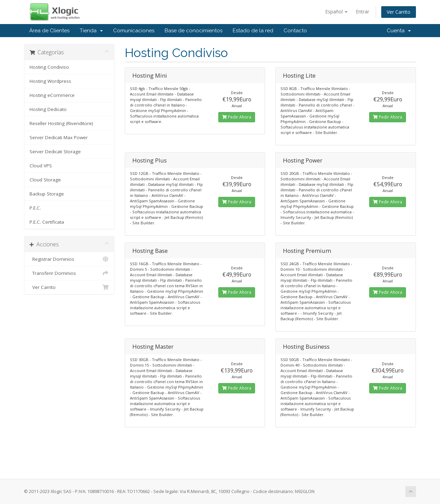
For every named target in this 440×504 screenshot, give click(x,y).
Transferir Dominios (69, 273)
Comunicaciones (134, 31)
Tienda (91, 31)
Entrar (362, 12)
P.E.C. (35, 208)
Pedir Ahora (237, 117)
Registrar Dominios (69, 259)
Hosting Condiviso (49, 67)
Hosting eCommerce (52, 95)
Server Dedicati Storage (55, 152)
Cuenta (399, 31)
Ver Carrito (399, 12)
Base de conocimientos (194, 31)
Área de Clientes (49, 31)
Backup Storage (47, 194)
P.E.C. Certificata (47, 222)
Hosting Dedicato (48, 109)
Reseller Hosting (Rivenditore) (61, 123)
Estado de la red (253, 31)
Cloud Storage (45, 180)
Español (336, 12)
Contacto (295, 31)
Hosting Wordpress (50, 81)
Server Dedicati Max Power (59, 137)
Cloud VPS (41, 166)
